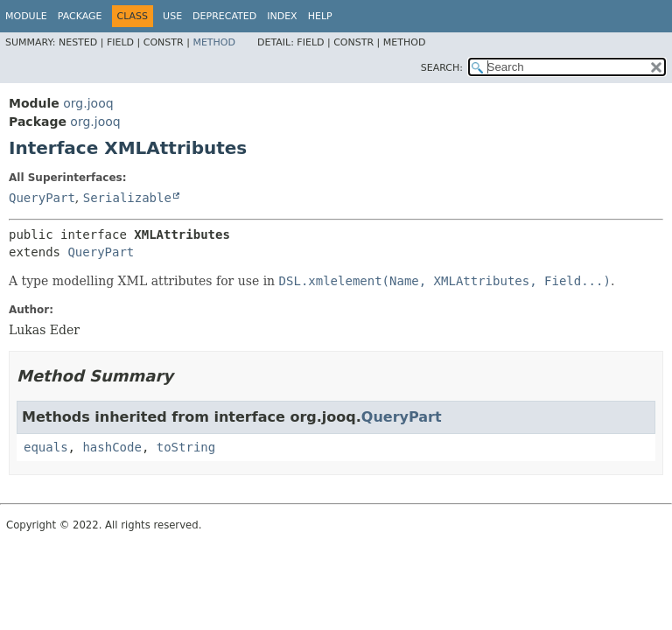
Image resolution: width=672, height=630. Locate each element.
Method (214, 42)
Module (26, 16)
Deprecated (224, 16)
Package (80, 16)
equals (46, 447)
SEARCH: (442, 68)
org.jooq (88, 103)
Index (282, 16)
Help (320, 16)
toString (186, 447)
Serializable (127, 198)
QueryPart (42, 198)
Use (172, 16)
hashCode (112, 447)
